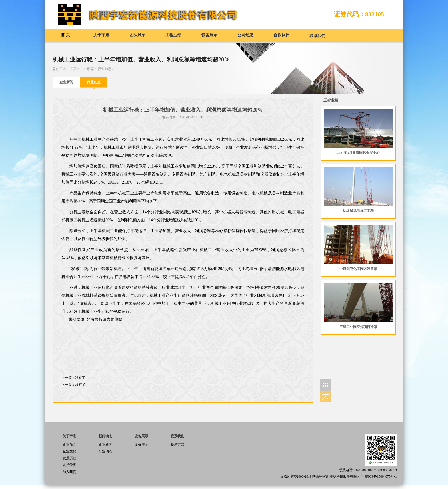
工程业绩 (173, 35)
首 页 (65, 35)
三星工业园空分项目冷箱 (358, 327)
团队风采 (137, 35)
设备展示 (209, 35)
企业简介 (69, 444)
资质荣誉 (69, 465)
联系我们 (317, 36)
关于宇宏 (101, 35)
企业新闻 (66, 82)
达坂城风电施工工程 (358, 211)
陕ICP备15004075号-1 (381, 476)
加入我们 (69, 472)
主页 (73, 69)
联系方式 (177, 444)
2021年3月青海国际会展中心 (358, 153)
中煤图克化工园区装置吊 (358, 269)
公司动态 (245, 35)
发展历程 (69, 458)
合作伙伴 (281, 35)
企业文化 (69, 451)
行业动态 (105, 69)
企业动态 (87, 69)
